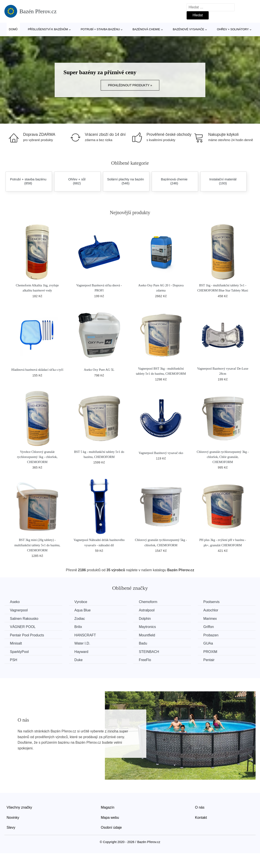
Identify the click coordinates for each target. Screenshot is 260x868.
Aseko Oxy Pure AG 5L (99, 370)
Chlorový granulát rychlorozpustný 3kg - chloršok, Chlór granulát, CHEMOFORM (223, 457)
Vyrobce (81, 602)
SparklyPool (19, 652)
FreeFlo (145, 660)
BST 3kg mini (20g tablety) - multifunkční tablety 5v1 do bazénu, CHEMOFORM (37, 545)
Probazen (211, 635)
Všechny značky (19, 807)
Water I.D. (82, 643)
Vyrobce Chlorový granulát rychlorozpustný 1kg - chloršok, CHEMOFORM (37, 457)
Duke (79, 660)
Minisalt (16, 643)
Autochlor (211, 610)
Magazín (108, 807)
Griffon (209, 627)
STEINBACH (149, 652)
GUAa (208, 643)
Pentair (209, 660)
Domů (13, 29)
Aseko (15, 602)
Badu (143, 643)
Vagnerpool (19, 610)
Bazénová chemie (146, 29)
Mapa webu (110, 818)
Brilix (78, 627)
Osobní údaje (111, 827)
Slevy (11, 827)
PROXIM (210, 652)
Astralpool (147, 610)
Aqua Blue (83, 610)
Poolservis (212, 602)
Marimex (210, 619)
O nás (200, 807)
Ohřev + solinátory (233, 29)
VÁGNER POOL (23, 627)
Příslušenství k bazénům (48, 29)
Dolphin (145, 619)
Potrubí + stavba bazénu (100, 29)
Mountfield (147, 635)
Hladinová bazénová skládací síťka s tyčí (37, 370)
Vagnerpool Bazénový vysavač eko (161, 453)
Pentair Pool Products (27, 635)
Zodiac (80, 619)
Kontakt (201, 818)
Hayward (81, 652)
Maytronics (147, 627)
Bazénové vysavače (188, 29)
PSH (14, 660)
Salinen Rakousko (24, 619)
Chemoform (148, 602)
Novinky (13, 818)
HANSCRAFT (85, 635)
